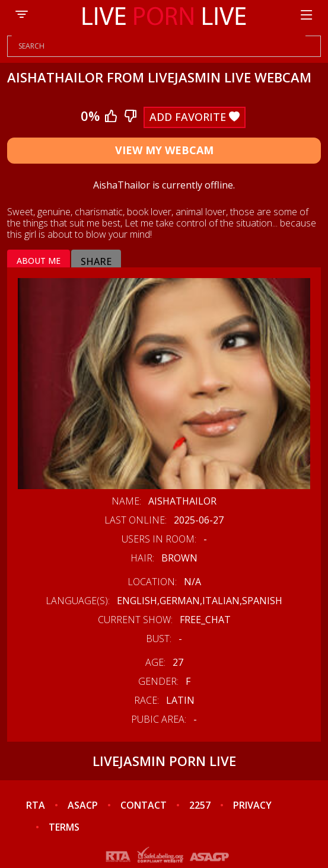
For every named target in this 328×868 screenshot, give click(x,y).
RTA (36, 805)
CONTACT (144, 805)
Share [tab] (96, 261)
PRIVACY (252, 805)
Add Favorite (195, 117)
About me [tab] (39, 261)
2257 (200, 805)
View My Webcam (164, 150)
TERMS (64, 827)
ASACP (83, 805)
